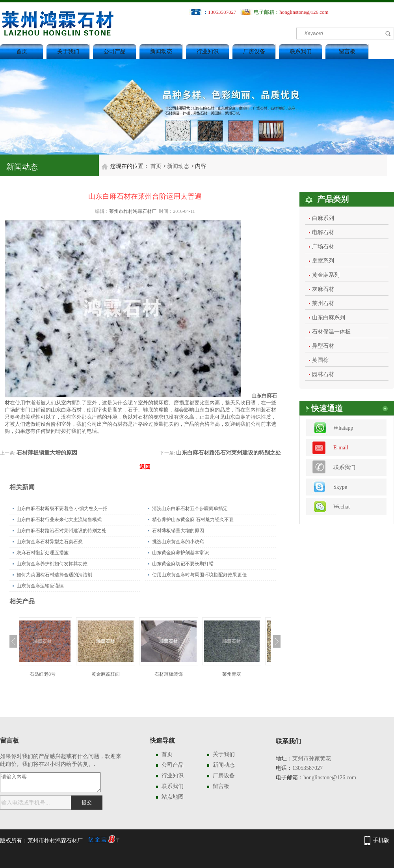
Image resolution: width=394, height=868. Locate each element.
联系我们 (301, 51)
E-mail (341, 448)
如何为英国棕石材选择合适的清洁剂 (54, 575)
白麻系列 (323, 218)
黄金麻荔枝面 (113, 674)
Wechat (342, 507)
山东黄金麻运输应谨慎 (40, 586)
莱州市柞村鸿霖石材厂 (133, 211)
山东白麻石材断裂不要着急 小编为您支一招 (62, 509)
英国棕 (320, 360)
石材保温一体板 (331, 332)
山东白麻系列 (329, 318)
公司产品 (115, 51)
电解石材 (323, 232)
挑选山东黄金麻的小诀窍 (178, 542)
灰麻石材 (323, 289)
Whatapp (343, 428)
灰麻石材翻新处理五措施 (43, 553)
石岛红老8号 (50, 674)
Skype (340, 487)
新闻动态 (161, 51)
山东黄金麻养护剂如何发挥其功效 (52, 564)
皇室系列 (323, 261)
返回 (145, 467)
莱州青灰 (240, 674)
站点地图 (173, 797)
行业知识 (208, 51)
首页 (22, 51)
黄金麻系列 (326, 275)
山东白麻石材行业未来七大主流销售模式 (59, 520)
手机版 (381, 840)
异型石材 (323, 346)
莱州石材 (323, 303)
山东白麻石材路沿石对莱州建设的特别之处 (229, 453)
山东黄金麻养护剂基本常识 (180, 553)
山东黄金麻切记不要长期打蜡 (183, 564)
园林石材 (323, 374)
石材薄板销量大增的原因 (47, 453)
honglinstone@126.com (304, 12)
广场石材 (323, 247)
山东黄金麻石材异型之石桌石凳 (50, 542)
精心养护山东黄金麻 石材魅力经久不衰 (193, 520)
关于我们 (68, 51)
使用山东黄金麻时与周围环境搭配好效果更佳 (199, 575)
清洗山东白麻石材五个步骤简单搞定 (190, 509)
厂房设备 (254, 51)
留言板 (347, 51)
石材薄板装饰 (177, 674)
